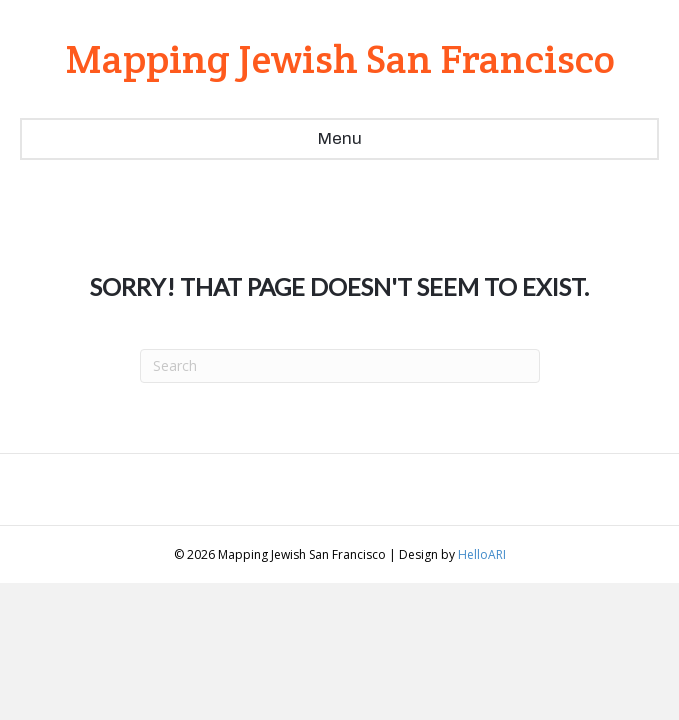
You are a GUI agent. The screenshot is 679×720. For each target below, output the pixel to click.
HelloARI (482, 554)
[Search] (340, 366)
